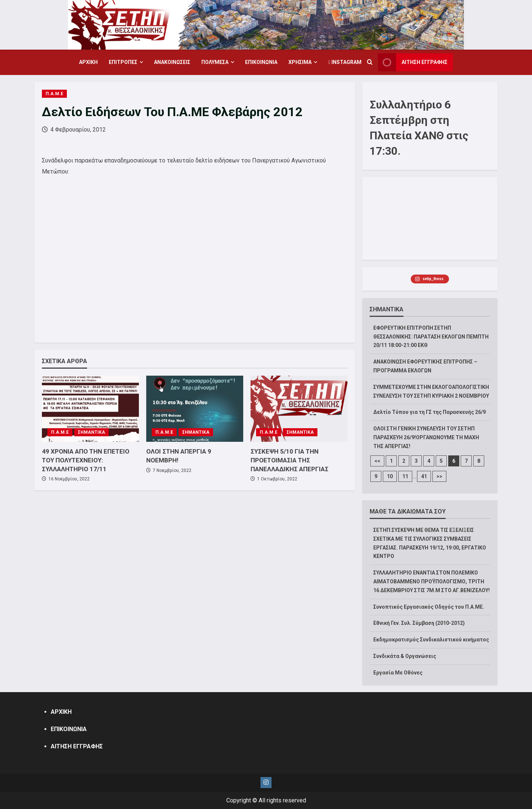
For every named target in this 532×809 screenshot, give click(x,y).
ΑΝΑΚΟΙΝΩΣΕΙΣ (172, 62)
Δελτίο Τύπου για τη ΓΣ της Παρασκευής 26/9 (429, 412)
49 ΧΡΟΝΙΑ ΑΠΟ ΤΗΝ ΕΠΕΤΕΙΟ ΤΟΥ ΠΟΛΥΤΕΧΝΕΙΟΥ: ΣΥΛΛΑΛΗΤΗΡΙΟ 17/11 (86, 460)
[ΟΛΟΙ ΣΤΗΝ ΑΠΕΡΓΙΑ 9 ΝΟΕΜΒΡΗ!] (195, 409)
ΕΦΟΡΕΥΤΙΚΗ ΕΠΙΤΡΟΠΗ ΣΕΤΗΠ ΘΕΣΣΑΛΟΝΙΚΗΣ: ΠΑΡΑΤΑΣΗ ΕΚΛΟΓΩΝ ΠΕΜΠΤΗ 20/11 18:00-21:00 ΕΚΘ (431, 337)
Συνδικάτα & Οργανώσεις (405, 656)
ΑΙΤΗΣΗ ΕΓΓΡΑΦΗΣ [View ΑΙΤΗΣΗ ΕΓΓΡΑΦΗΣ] (413, 62)
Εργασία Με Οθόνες (398, 673)
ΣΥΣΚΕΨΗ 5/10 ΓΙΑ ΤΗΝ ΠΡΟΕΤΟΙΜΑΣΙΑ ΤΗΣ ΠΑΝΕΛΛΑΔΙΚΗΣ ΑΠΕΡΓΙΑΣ (290, 460)
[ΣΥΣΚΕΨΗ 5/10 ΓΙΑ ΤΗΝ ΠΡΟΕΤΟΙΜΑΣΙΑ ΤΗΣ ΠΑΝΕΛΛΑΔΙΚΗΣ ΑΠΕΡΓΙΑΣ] (299, 409)
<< (377, 461)
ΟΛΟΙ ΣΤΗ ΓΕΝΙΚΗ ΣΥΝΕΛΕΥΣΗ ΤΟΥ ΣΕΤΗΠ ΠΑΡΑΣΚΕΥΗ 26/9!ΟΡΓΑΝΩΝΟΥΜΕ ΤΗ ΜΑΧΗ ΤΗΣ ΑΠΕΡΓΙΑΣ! (426, 437)
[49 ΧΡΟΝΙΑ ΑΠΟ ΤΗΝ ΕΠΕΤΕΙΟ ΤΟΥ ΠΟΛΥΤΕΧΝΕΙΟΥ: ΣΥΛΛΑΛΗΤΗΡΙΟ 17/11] (90, 409)
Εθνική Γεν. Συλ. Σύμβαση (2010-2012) (419, 623)
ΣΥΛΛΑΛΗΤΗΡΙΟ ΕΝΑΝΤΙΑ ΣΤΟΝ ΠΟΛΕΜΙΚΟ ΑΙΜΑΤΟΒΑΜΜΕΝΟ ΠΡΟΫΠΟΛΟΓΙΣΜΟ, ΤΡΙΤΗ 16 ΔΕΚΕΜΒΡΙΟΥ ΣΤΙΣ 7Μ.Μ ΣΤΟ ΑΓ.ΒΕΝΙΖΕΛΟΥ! (432, 581)
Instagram (345, 62)
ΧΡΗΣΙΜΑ (300, 62)
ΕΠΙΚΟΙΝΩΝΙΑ (261, 62)
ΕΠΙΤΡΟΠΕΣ (123, 62)
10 (390, 476)
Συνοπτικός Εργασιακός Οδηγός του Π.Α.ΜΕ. (429, 607)
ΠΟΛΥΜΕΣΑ (215, 62)
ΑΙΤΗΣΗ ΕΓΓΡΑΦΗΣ (77, 746)
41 (424, 476)
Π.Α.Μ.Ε (54, 94)
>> (439, 476)
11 (405, 476)
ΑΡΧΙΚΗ (88, 62)
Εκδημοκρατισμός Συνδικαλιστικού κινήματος (431, 640)
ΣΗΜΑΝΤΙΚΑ (91, 432)
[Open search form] (370, 62)
